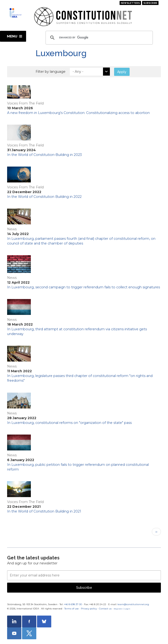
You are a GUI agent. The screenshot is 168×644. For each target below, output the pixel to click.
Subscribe (150, 3)
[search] (98, 38)
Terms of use (72, 609)
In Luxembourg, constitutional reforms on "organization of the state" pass (69, 423)
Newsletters (130, 3)
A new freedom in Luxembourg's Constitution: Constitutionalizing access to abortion (78, 113)
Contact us (105, 609)
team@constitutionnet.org (133, 604)
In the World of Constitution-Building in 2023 (44, 155)
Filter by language (51, 72)
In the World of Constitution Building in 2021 (44, 511)
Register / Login (122, 609)
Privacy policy (89, 609)
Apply (122, 72)
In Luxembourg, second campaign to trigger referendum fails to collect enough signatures (84, 287)
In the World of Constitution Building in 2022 (44, 197)
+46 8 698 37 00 (73, 604)
